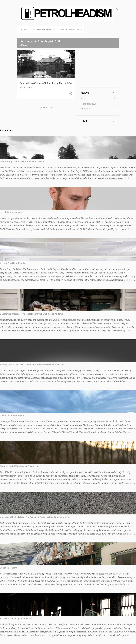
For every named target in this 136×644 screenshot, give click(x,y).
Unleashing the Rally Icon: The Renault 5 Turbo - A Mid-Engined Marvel (35, 517)
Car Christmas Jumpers (11, 212)
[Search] (117, 10)
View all (24, 45)
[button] (71, 93)
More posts (46, 107)
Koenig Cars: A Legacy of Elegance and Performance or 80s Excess (32, 365)
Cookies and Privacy (42, 29)
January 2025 (90, 104)
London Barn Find (9, 568)
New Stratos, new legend (12, 415)
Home (23, 29)
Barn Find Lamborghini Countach (16, 619)
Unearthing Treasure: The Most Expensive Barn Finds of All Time (31, 314)
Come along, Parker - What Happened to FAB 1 (23, 162)
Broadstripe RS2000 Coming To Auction (19, 466)
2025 (83, 99)
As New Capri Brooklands (12, 263)
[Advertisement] (98, 69)
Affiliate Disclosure (70, 29)
